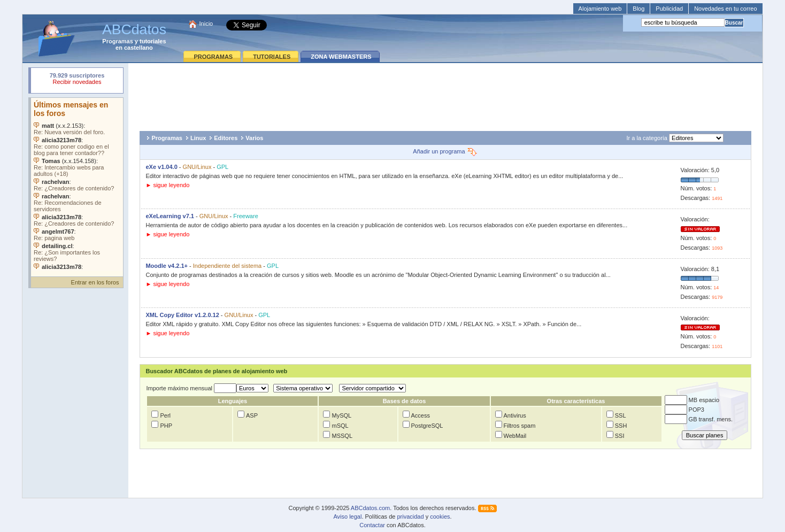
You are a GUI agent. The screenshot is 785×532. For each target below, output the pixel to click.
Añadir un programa (445, 151)
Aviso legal (347, 516)
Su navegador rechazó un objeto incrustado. (77, 80)
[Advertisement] (445, 94)
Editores (226, 138)
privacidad (410, 516)
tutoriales (153, 41)
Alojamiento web (600, 9)
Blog (638, 9)
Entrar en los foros (95, 282)
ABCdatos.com (370, 508)
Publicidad (669, 9)
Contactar (372, 525)
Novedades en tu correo (725, 9)
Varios (254, 138)
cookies (440, 516)
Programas (117, 41)
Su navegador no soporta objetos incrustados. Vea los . (77, 184)
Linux (198, 138)
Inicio (206, 24)
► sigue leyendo (167, 185)
